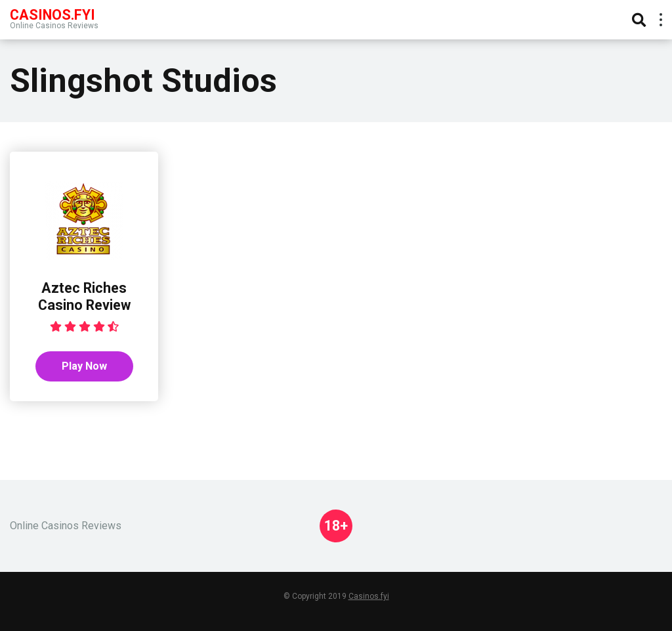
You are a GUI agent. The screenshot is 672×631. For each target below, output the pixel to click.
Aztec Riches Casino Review (84, 297)
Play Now (84, 366)
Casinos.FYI (52, 14)
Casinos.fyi (369, 596)
